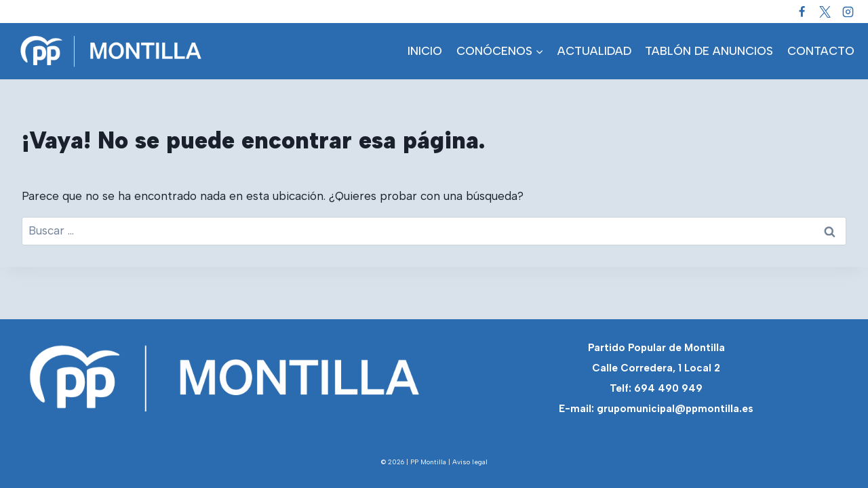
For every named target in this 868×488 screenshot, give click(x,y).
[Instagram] (848, 12)
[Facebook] (802, 12)
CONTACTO (821, 51)
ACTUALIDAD (594, 51)
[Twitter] (825, 12)
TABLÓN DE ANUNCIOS (709, 51)
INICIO (425, 51)
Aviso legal (470, 462)
